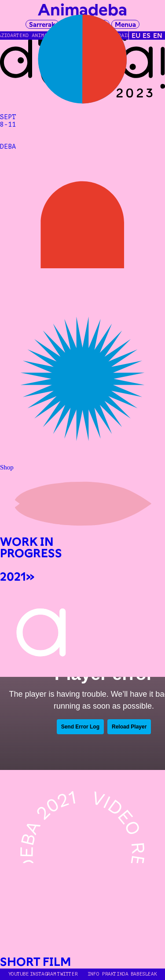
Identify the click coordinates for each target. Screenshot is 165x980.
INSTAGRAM (43, 974)
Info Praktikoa (108, 974)
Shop (7, 467)
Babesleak (144, 974)
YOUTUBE (18, 974)
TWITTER (67, 974)
